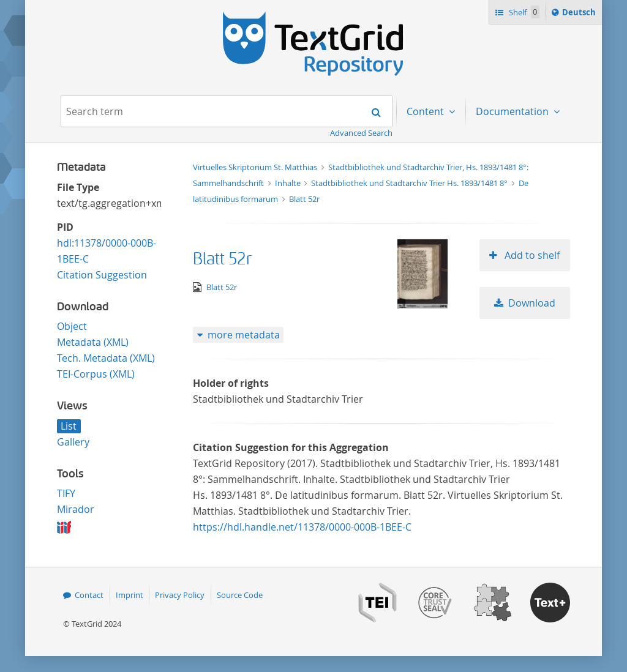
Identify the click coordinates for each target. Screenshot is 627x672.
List (69, 426)
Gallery (73, 442)
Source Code (240, 595)
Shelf (523, 12)
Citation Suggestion (102, 275)
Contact (89, 595)
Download (532, 303)
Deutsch (580, 14)
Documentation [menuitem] (513, 111)
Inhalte (289, 183)
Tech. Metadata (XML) (106, 358)
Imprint (130, 595)
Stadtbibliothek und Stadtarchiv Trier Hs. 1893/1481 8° (410, 183)
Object (72, 326)
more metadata (244, 335)
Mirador (76, 509)
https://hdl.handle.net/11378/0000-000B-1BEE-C (302, 527)
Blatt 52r (304, 199)
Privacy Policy (180, 595)
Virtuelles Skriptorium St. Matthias (256, 167)
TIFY (66, 493)
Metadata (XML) (93, 342)
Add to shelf (531, 255)
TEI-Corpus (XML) (96, 374)
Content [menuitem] (426, 111)
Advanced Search (361, 133)
